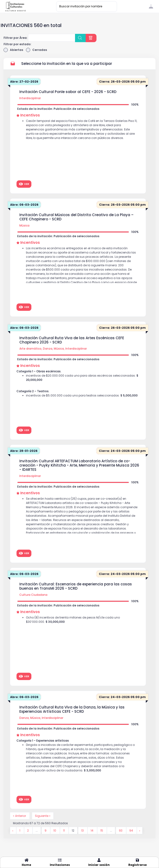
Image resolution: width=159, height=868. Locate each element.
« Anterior (20, 816)
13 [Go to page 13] (83, 830)
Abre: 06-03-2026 (24, 205)
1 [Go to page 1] (20, 830)
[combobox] (52, 38)
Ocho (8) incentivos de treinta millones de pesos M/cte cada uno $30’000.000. (73, 620)
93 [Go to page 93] (121, 830)
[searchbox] (32, 38)
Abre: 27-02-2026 (24, 82)
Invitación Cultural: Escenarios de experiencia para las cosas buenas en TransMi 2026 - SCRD (76, 586)
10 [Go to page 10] (55, 830)
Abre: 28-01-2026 (24, 451)
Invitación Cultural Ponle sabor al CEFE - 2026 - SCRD (68, 92)
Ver (24, 184)
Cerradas (36, 50)
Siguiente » (43, 816)
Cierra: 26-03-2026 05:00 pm (122, 82)
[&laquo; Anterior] (13, 830)
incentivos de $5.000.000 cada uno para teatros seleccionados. (82, 395)
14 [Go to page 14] (92, 830)
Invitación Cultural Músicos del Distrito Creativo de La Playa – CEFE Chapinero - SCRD (76, 217)
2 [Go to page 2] (28, 830)
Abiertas (13, 50)
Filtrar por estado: (17, 44)
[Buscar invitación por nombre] (87, 7)
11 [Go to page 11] (64, 830)
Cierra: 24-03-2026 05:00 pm (122, 451)
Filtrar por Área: (15, 38)
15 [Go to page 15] (102, 830)
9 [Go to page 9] (46, 830)
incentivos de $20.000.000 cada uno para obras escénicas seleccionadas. (82, 378)
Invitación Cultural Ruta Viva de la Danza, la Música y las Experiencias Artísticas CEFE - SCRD (72, 709)
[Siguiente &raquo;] (140, 830)
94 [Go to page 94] (132, 830)
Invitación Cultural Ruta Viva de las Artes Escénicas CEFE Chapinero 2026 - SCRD (72, 340)
